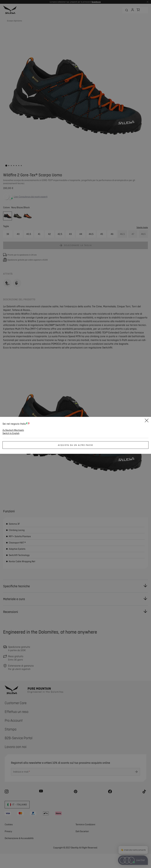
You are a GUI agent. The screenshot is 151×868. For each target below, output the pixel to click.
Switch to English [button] (11, 433)
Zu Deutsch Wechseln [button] (13, 430)
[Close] (147, 421)
